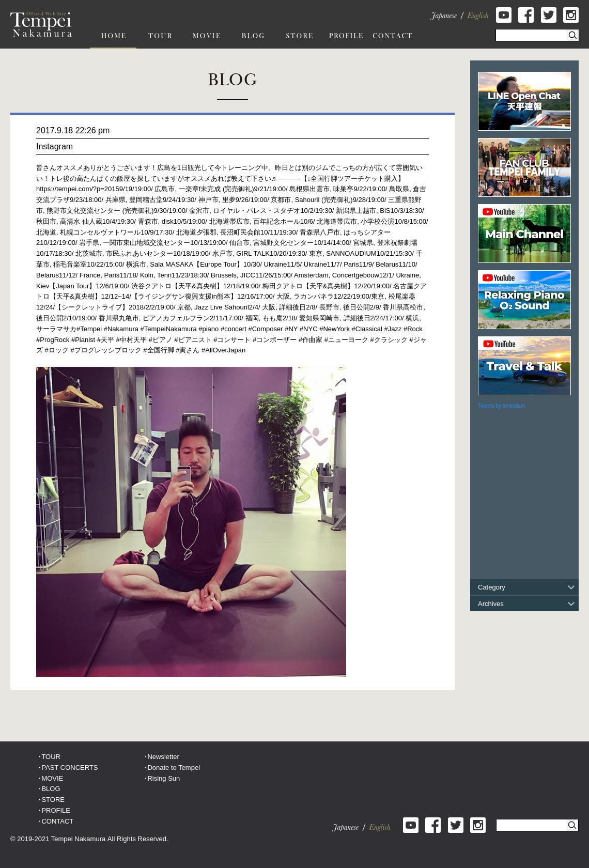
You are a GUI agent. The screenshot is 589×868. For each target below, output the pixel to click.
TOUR (51, 757)
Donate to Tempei (174, 768)
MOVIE (52, 778)
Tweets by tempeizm (501, 406)
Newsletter (163, 757)
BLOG (51, 789)
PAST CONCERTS (69, 768)
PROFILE (56, 810)
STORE (53, 800)
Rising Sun (164, 778)
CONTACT (57, 821)
